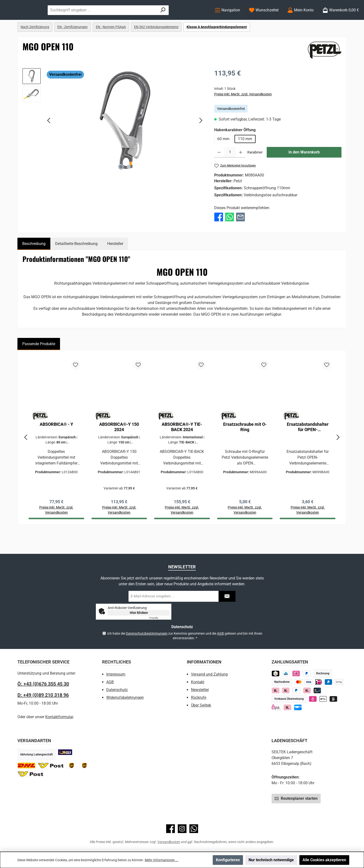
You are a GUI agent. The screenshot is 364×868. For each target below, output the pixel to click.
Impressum (116, 674)
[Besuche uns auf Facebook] (171, 829)
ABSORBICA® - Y (56, 444)
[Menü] (227, 20)
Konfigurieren (228, 860)
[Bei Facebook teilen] (219, 236)
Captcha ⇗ (159, 618)
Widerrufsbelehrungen (125, 697)
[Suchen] (196, 20)
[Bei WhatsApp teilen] (230, 236)
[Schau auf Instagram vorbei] (182, 829)
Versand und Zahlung (209, 674)
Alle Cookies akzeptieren (324, 860)
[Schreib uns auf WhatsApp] (194, 829)
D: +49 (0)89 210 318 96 (43, 695)
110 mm (245, 159)
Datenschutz (117, 690)
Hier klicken (139, 613)
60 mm (223, 159)
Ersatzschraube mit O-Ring (245, 446)
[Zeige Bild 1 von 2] (121, 187)
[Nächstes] (201, 140)
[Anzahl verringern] (219, 172)
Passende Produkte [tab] (39, 363)
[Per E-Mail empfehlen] (240, 236)
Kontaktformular (59, 717)
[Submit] (227, 596)
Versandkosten (169, 842)
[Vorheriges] (49, 140)
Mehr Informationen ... (162, 860)
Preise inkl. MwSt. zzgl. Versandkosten (243, 114)
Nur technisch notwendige (271, 860)
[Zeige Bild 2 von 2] (129, 187)
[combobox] (151, 20)
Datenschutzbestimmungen (147, 633)
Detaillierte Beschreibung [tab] (76, 263)
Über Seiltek (201, 705)
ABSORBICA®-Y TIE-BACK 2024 (182, 446)
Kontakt (198, 682)
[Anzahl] (230, 172)
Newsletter (200, 690)
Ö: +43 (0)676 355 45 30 (43, 684)
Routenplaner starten (296, 798)
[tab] (34, 263)
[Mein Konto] (300, 20)
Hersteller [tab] (115, 263)
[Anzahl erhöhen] (241, 172)
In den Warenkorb (304, 172)
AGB (220, 633)
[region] (114, 140)
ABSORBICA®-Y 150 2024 (119, 446)
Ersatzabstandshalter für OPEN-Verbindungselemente (308, 447)
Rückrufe (199, 697)
